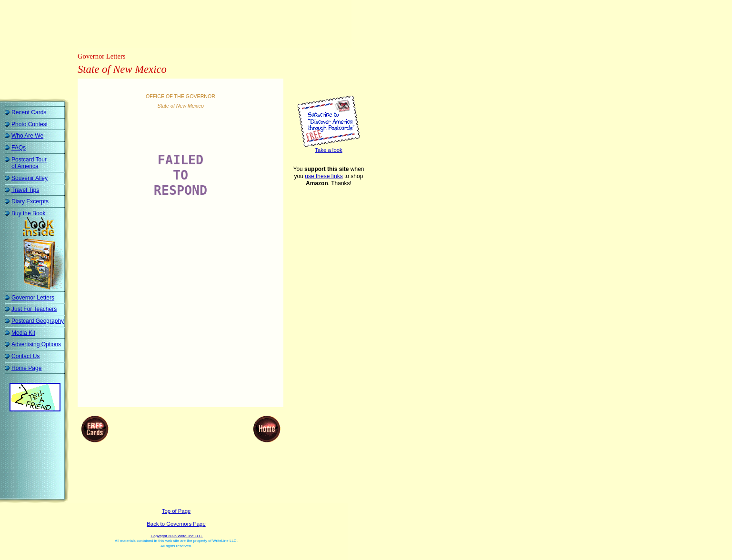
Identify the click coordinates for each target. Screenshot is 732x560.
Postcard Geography (38, 321)
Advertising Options (36, 344)
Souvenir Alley (30, 178)
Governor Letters (33, 298)
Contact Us (25, 356)
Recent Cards (29, 112)
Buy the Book (28, 213)
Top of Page (176, 511)
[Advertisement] (178, 26)
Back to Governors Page (176, 524)
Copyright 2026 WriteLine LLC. (176, 536)
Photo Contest (30, 124)
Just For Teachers (34, 309)
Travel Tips (25, 190)
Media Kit (23, 333)
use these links (324, 176)
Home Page (26, 368)
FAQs (19, 148)
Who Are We (27, 136)
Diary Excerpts (30, 201)
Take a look (328, 150)
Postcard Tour (29, 163)
